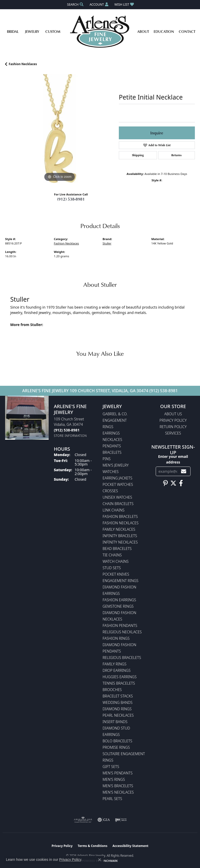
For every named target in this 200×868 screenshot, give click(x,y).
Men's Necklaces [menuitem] (118, 792)
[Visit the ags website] (83, 820)
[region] (59, 129)
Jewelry (32, 31)
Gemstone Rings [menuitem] (118, 606)
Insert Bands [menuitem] (115, 722)
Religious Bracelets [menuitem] (122, 658)
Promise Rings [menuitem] (116, 747)
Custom (53, 31)
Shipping (138, 155)
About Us (173, 414)
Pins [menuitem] (107, 459)
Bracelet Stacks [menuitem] (118, 696)
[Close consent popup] (100, 860)
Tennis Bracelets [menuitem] (119, 683)
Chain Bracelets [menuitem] (118, 504)
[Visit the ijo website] (121, 820)
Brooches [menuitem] (112, 690)
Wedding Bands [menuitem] (118, 702)
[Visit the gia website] (104, 820)
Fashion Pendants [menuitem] (120, 625)
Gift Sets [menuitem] (111, 767)
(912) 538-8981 (71, 199)
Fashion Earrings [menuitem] (119, 600)
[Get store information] (70, 436)
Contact (187, 31)
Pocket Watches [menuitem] (118, 484)
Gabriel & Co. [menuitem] (115, 414)
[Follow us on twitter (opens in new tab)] (173, 483)
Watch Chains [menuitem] (116, 561)
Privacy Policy (173, 420)
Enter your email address (173, 459)
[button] (75, 4)
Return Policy (173, 427)
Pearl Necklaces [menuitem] (118, 715)
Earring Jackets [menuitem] (118, 478)
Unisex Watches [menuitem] (117, 497)
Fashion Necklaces (23, 64)
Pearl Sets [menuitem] (112, 799)
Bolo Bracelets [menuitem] (118, 741)
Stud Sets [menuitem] (112, 568)
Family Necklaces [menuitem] (119, 529)
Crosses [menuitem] (110, 491)
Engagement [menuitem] (115, 420)
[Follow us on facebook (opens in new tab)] (181, 483)
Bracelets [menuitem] (112, 452)
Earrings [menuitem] (111, 433)
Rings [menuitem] (108, 427)
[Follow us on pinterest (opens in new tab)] (165, 483)
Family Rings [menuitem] (115, 664)
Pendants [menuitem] (112, 446)
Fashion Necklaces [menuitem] (121, 523)
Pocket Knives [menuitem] (116, 574)
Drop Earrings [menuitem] (117, 670)
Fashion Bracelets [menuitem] (120, 516)
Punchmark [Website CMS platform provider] (109, 861)
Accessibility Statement (130, 846)
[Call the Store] (67, 430)
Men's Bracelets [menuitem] (118, 786)
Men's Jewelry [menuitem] (116, 465)
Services (173, 433)
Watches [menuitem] (111, 472)
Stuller (107, 243)
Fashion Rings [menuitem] (116, 638)
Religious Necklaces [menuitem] (122, 632)
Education (164, 31)
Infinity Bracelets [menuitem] (120, 536)
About (143, 31)
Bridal (13, 31)
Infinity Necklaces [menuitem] (120, 542)
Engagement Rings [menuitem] (121, 581)
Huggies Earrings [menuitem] (120, 677)
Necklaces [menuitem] (113, 440)
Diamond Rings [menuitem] (117, 709)
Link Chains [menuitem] (114, 510)
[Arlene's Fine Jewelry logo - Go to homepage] (100, 32)
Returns (176, 155)
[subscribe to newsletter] (184, 471)
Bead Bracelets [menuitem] (117, 549)
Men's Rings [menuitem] (114, 779)
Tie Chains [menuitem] (112, 555)
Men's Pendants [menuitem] (118, 773)
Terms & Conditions (92, 846)
